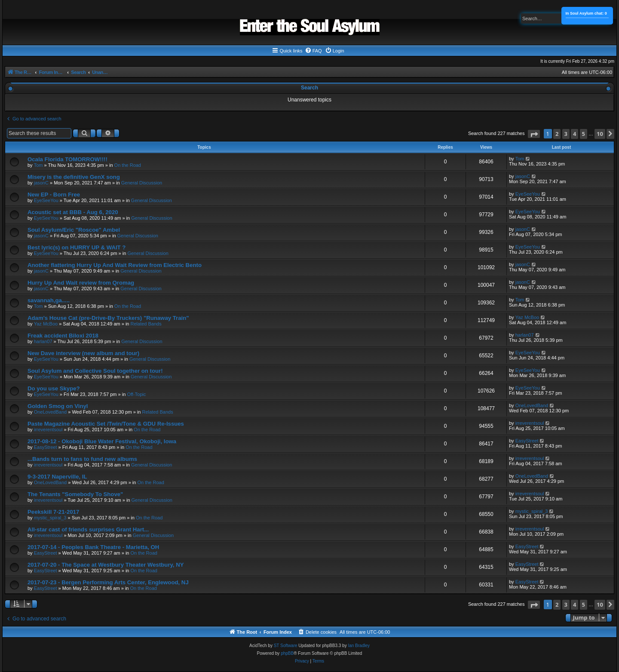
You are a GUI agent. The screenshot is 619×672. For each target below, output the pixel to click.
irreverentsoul (48, 430)
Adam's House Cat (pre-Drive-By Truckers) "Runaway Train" (108, 318)
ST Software (286, 646)
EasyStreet (46, 447)
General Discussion (142, 183)
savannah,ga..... (49, 300)
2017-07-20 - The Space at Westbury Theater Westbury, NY (106, 565)
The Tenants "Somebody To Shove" (75, 494)
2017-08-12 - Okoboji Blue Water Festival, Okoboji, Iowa (102, 441)
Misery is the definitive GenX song (74, 177)
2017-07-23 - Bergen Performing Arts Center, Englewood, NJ (108, 582)
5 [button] (584, 134)
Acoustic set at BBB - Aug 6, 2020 (73, 212)
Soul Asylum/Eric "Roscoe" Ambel (74, 230)
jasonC (41, 183)
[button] (534, 134)
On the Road (128, 165)
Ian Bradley (359, 646)
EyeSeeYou (46, 200)
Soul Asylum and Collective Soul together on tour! (95, 371)
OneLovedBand (50, 412)
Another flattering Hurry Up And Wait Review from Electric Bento (115, 265)
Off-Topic (136, 394)
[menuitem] (313, 51)
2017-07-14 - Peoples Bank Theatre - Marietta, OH (93, 547)
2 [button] (557, 134)
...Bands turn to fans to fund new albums (82, 459)
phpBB (287, 653)
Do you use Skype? (54, 388)
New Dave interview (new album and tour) (83, 353)
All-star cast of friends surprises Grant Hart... (88, 529)
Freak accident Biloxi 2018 (63, 336)
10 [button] (600, 134)
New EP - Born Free (54, 195)
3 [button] (566, 134)
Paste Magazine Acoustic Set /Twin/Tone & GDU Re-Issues (106, 424)
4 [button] (575, 134)
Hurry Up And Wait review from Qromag (81, 283)
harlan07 (43, 341)
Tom (38, 165)
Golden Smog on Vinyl (58, 406)
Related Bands (146, 324)
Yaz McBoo (46, 324)
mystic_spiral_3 (50, 518)
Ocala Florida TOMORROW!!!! (67, 159)
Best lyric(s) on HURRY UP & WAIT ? (77, 247)
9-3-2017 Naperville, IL (57, 477)
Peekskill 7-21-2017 (53, 512)
